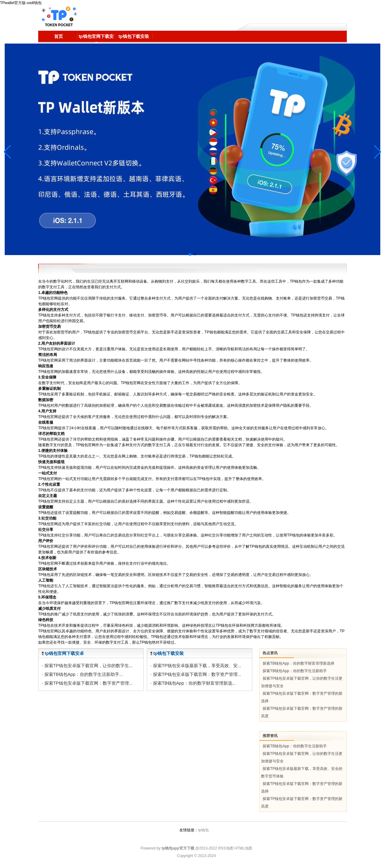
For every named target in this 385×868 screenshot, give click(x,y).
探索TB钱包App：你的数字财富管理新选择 (298, 663)
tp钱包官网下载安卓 (64, 653)
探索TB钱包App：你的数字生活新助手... (84, 674)
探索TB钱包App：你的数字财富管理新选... (194, 683)
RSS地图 (226, 848)
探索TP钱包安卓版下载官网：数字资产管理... (89, 683)
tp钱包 (203, 830)
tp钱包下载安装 (169, 653)
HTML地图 (243, 848)
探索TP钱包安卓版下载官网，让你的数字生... (89, 666)
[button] (378, 152)
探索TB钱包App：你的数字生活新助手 (295, 671)
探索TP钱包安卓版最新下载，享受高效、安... (197, 666)
